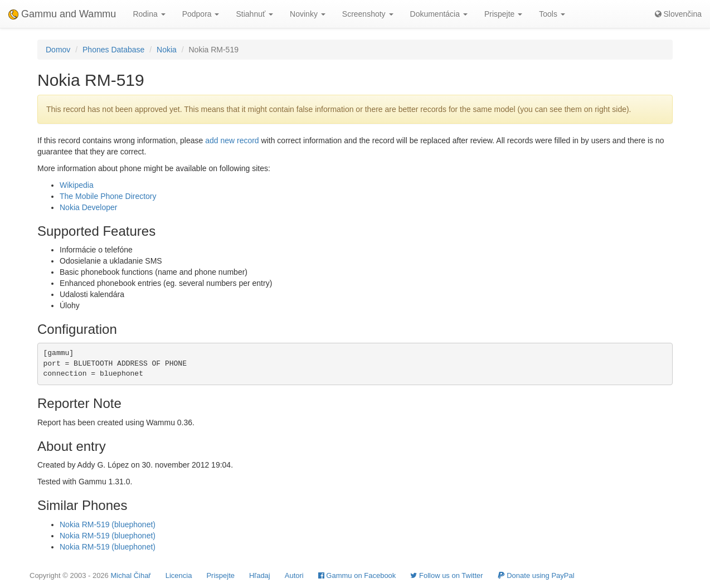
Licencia (179, 575)
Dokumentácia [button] (439, 14)
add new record (232, 140)
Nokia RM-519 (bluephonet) (108, 524)
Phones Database (113, 50)
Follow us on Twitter (446, 575)
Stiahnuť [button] (254, 14)
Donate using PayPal (536, 575)
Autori (294, 575)
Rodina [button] (149, 14)
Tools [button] (552, 14)
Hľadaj (260, 575)
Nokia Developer (89, 207)
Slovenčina (678, 14)
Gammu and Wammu (62, 14)
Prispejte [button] (503, 14)
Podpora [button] (201, 14)
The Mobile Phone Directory (108, 196)
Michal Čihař (130, 575)
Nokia (167, 50)
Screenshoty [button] (368, 14)
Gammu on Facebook (357, 575)
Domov (58, 50)
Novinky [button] (308, 14)
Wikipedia (77, 185)
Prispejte (220, 575)
